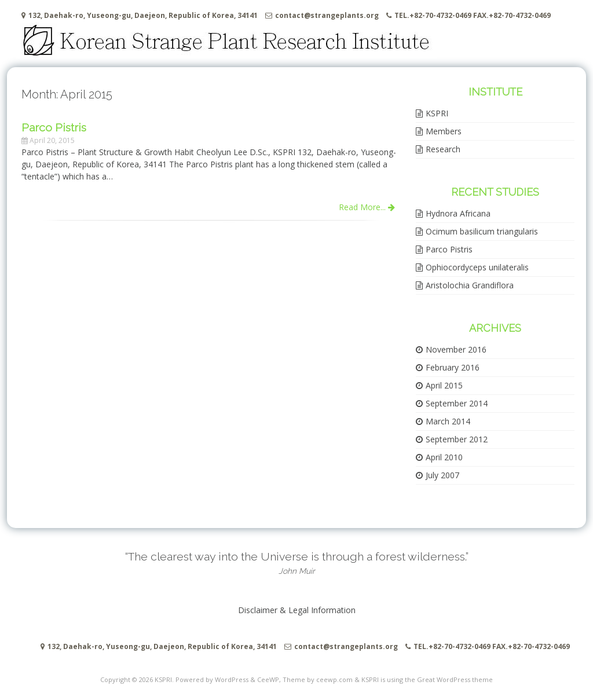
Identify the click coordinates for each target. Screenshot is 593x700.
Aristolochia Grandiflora (470, 285)
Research (443, 149)
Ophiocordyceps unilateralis (477, 267)
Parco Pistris (449, 249)
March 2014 (448, 421)
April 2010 (444, 457)
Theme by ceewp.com (318, 679)
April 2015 (444, 385)
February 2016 (453, 367)
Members (444, 131)
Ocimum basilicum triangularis (482, 231)
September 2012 (457, 439)
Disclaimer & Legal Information (297, 610)
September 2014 (457, 403)
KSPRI (437, 113)
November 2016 (456, 349)
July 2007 (442, 475)
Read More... (367, 207)
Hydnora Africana (458, 213)
